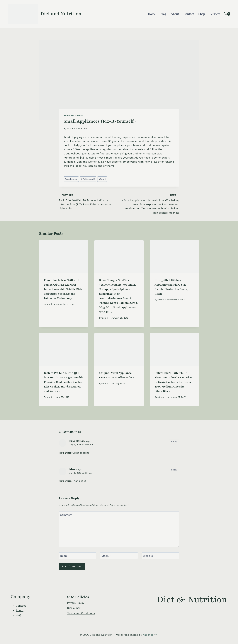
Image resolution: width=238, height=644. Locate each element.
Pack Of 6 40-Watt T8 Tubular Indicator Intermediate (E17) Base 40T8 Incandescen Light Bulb (88, 201)
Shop (202, 14)
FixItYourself (88, 179)
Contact (189, 14)
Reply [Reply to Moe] (174, 470)
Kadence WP (150, 635)
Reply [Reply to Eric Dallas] (174, 442)
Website (148, 556)
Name (65, 556)
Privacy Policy (76, 603)
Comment (67, 515)
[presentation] (64, 257)
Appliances (71, 179)
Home (152, 14)
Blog (163, 14)
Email (106, 556)
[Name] (78, 556)
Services (215, 14)
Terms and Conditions (81, 613)
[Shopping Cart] (227, 14)
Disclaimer (74, 608)
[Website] (160, 556)
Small (102, 179)
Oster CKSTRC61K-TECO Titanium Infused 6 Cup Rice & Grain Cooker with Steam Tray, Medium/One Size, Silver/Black (173, 382)
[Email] (119, 556)
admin (70, 128)
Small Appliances (73, 115)
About (175, 14)
